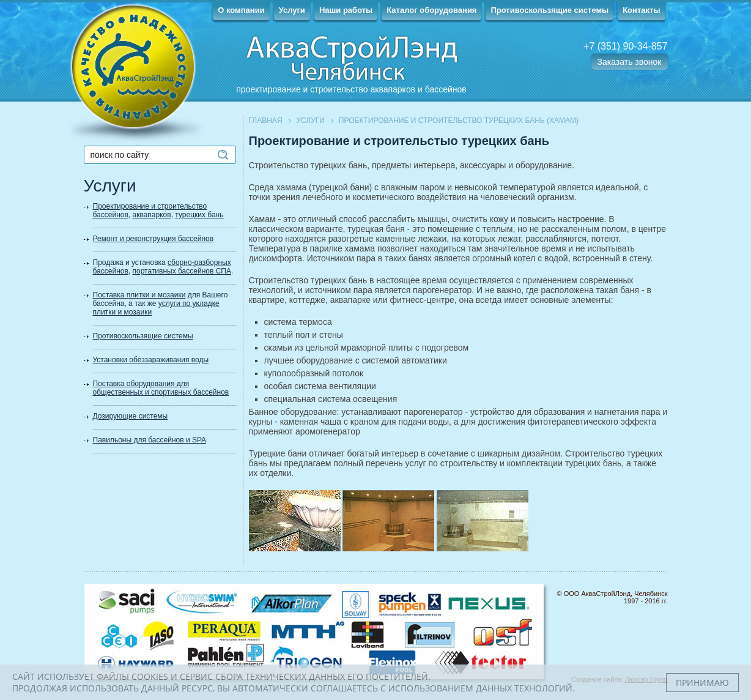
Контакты (641, 10)
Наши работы (346, 10)
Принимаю (702, 683)
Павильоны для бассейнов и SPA (150, 440)
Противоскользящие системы (549, 10)
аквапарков (152, 215)
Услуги (292, 10)
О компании (241, 10)
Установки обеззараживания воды (151, 360)
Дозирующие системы (131, 416)
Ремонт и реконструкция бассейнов (154, 239)
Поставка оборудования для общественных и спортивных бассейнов (161, 388)
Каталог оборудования (431, 10)
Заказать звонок (630, 62)
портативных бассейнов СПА (182, 271)
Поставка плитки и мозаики (139, 295)
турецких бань (199, 215)
